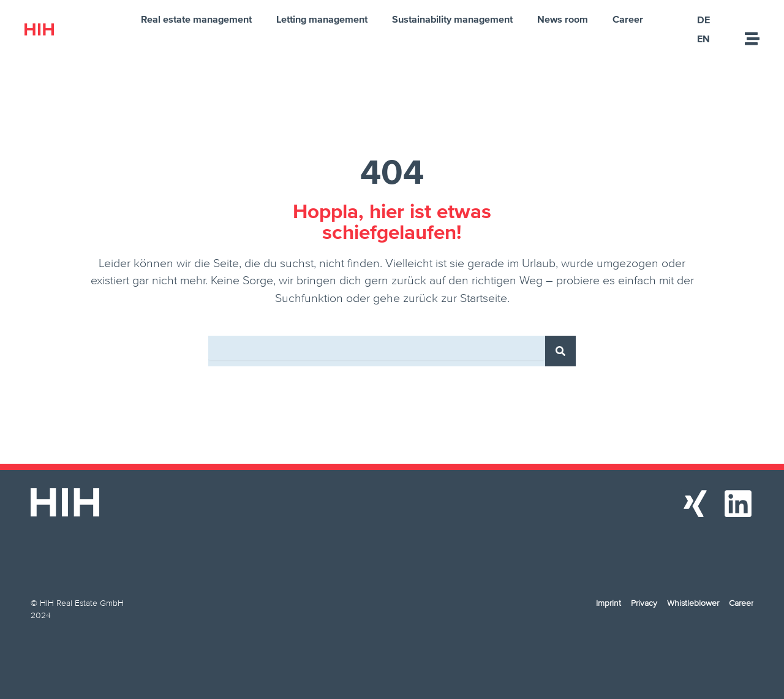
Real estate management (196, 19)
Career (628, 19)
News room (563, 19)
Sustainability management (452, 19)
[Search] (560, 351)
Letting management (322, 19)
